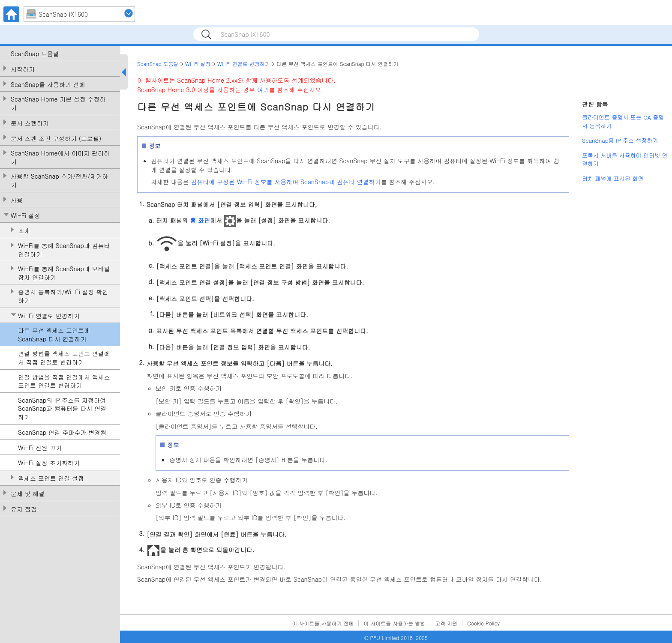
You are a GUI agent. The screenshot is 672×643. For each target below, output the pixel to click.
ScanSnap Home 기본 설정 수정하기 (58, 103)
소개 (24, 231)
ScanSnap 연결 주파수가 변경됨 (62, 432)
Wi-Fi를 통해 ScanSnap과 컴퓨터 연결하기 (64, 250)
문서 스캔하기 (30, 123)
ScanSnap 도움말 (35, 54)
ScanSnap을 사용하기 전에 (48, 85)
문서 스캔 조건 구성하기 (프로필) (56, 139)
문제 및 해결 (28, 494)
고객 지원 (446, 623)
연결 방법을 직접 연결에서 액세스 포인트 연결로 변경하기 (64, 381)
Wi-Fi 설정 (25, 216)
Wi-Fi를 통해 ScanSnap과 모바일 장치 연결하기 (64, 273)
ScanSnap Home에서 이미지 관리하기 (60, 157)
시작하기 (23, 69)
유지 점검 (24, 509)
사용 (17, 200)
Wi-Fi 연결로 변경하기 (49, 316)
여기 (263, 90)
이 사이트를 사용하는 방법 (394, 623)
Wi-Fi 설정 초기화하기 (49, 463)
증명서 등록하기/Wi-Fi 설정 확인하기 (63, 296)
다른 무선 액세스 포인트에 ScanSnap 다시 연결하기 (54, 335)
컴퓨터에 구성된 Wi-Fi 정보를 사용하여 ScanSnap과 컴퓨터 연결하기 (286, 182)
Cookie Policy (483, 623)
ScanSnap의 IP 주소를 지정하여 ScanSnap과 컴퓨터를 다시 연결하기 (62, 409)
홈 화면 (200, 220)
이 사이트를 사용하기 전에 (323, 623)
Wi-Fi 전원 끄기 (40, 448)
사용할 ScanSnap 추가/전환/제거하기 (59, 181)
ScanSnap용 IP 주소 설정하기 (620, 140)
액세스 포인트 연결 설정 (51, 478)
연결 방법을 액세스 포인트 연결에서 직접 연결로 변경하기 (64, 358)
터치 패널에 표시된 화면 (613, 178)
